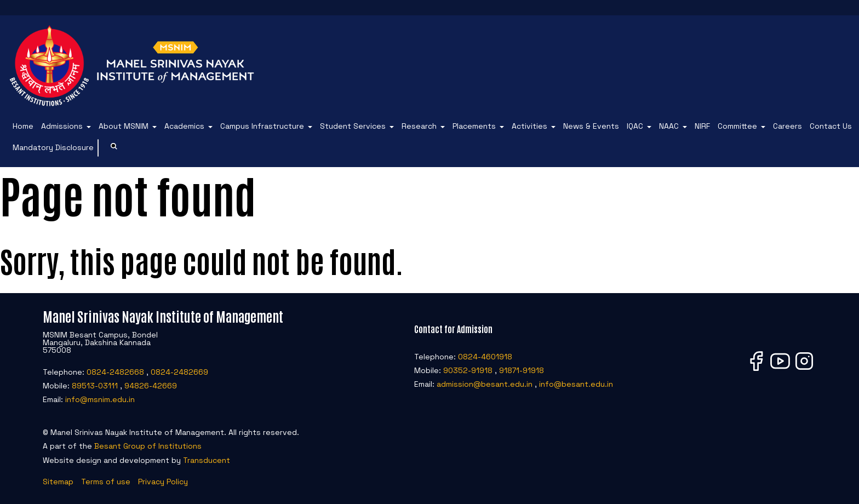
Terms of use (106, 482)
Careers (788, 126)
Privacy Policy (163, 482)
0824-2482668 (115, 372)
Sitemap (58, 482)
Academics (184, 126)
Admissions (62, 126)
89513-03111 (95, 386)
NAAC (669, 126)
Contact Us (831, 126)
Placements (474, 126)
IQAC (635, 126)
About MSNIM (124, 126)
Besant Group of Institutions (148, 446)
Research (419, 126)
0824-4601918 (485, 357)
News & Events (591, 126)
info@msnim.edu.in (100, 399)
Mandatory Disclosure (53, 147)
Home (23, 126)
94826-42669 (151, 386)
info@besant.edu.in (576, 384)
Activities (529, 126)
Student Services (353, 126)
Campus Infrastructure (262, 126)
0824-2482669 (179, 372)
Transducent (207, 460)
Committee (737, 126)
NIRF (702, 126)
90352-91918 (468, 370)
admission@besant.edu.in (485, 384)
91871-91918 (522, 370)
